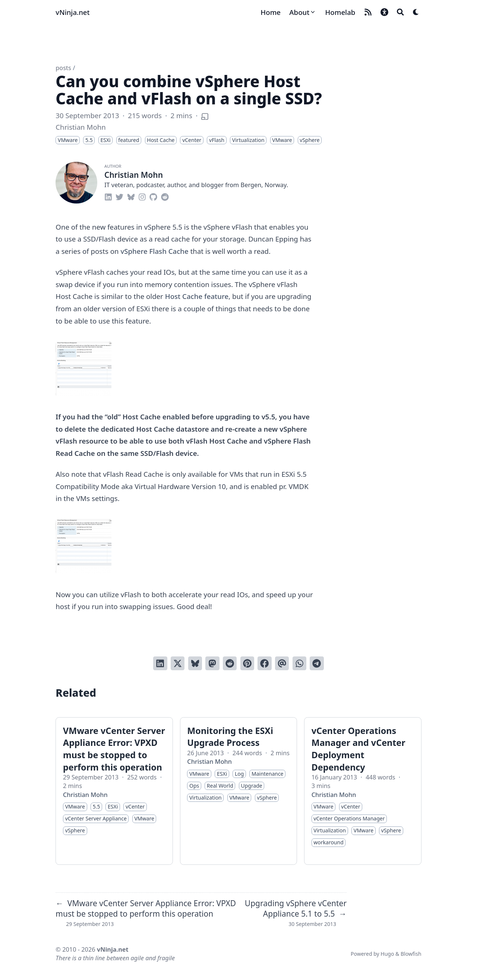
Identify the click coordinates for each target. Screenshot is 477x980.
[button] (384, 12)
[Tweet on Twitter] (178, 663)
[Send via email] (282, 663)
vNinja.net (72, 12)
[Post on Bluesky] (195, 663)
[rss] (368, 12)
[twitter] (119, 196)
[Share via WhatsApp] (299, 663)
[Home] (271, 12)
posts (63, 68)
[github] (153, 196)
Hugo (387, 954)
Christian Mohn (80, 127)
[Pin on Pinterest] (247, 663)
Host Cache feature (197, 296)
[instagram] (142, 196)
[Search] (400, 12)
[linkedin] (108, 196)
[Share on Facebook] (264, 663)
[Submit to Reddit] (230, 663)
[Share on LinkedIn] (160, 663)
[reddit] (165, 196)
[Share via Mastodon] (212, 663)
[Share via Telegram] (317, 663)
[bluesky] (131, 196)
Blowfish (411, 954)
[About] (303, 12)
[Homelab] (340, 12)
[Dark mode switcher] (416, 12)
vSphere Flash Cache (154, 251)
